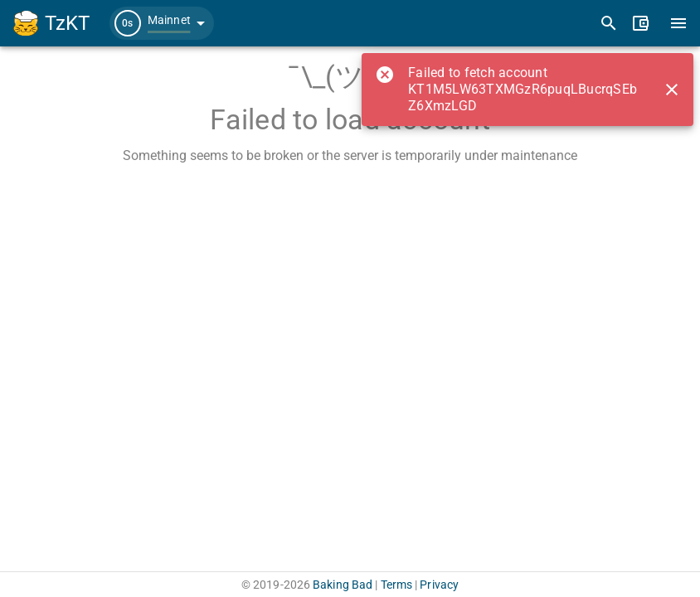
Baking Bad (343, 585)
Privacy (439, 585)
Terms (397, 585)
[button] (162, 23)
